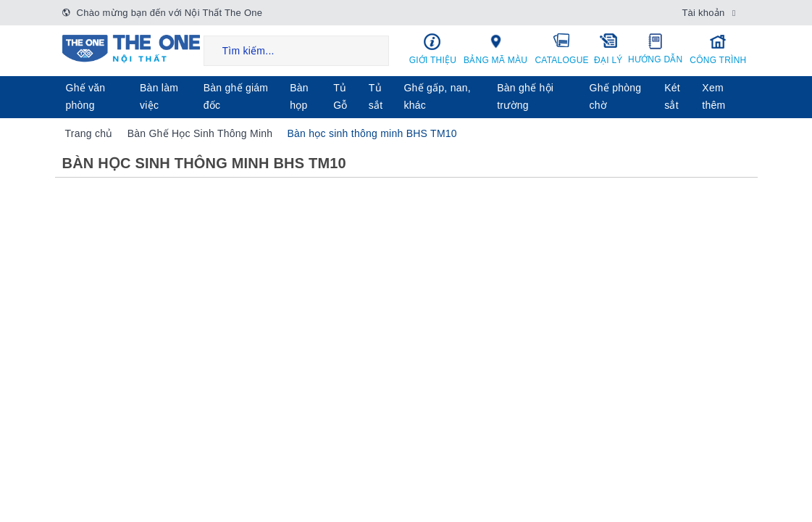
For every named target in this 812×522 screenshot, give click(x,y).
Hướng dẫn (655, 49)
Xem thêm (713, 96)
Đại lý (609, 49)
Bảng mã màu (495, 49)
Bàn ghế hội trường (525, 96)
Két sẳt (672, 96)
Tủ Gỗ (340, 96)
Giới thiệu (433, 49)
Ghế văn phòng (86, 96)
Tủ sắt (376, 96)
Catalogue (562, 49)
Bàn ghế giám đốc (236, 96)
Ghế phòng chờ (616, 96)
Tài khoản (703, 13)
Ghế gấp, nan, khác (437, 96)
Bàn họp (299, 96)
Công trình (718, 49)
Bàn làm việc (159, 96)
